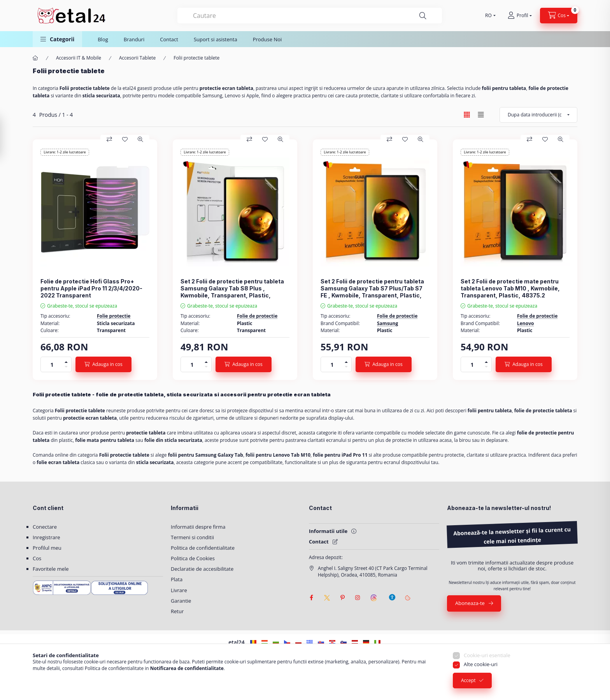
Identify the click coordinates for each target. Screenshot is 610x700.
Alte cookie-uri (481, 666)
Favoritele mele (51, 569)
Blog (103, 39)
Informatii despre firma (198, 527)
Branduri (134, 39)
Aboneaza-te (470, 603)
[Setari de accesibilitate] (392, 594)
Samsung (387, 323)
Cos (37, 558)
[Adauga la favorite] (125, 139)
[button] (57, 39)
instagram (358, 598)
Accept (468, 682)
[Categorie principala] (35, 58)
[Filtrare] (8, 137)
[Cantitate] (52, 364)
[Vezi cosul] (559, 16)
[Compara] (109, 139)
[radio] (481, 115)
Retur (177, 611)
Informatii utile (328, 531)
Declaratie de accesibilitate (202, 569)
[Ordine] (538, 115)
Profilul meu (47, 548)
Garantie (181, 601)
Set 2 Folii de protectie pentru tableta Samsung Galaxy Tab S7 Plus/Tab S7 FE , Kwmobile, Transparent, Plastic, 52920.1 (372, 292)
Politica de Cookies (193, 558)
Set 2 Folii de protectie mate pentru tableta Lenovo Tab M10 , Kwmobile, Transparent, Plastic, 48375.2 (510, 288)
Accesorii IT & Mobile (79, 58)
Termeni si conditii (192, 537)
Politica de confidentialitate (203, 548)
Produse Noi (267, 39)
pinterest (342, 598)
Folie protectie (114, 316)
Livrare (179, 590)
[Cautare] (423, 16)
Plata (177, 579)
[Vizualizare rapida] (140, 139)
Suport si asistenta (216, 39)
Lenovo (525, 323)
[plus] (66, 361)
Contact (169, 39)
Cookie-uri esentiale (487, 656)
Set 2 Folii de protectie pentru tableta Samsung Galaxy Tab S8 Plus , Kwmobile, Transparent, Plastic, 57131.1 (232, 292)
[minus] (66, 368)
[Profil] (520, 16)
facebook (311, 598)
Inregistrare (46, 537)
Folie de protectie (257, 316)
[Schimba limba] (489, 16)
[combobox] (310, 16)
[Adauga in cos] (103, 364)
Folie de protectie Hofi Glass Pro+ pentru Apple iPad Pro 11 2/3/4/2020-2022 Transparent (91, 288)
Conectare (45, 527)
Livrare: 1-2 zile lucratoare (65, 152)
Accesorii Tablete (137, 58)
